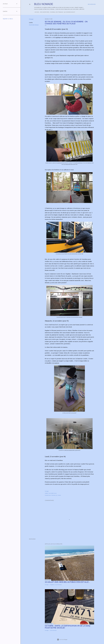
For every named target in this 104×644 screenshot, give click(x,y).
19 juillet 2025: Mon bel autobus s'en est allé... (67, 582)
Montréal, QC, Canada (56, 495)
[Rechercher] (92, 4)
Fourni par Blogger (62, 640)
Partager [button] (31, 19)
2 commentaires (53, 630)
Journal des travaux (56, 12)
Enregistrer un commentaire (56, 585)
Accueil (37, 12)
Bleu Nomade (44, 4)
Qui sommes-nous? (69, 12)
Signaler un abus (8, 19)
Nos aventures (44, 12)
